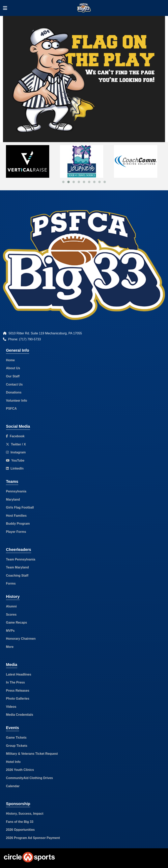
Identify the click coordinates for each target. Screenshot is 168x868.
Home (10, 360)
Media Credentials (20, 715)
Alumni (11, 606)
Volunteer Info (16, 401)
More (10, 647)
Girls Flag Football (20, 507)
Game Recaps (16, 622)
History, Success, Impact (25, 814)
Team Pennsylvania (21, 559)
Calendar (13, 786)
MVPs (10, 631)
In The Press (15, 682)
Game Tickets (16, 738)
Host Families (16, 516)
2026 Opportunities (20, 830)
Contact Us (14, 384)
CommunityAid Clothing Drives (29, 778)
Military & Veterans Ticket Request (32, 754)
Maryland (13, 499)
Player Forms (16, 532)
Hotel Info (13, 762)
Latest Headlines (19, 674)
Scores (11, 615)
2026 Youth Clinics (20, 770)
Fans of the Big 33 (20, 822)
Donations (14, 392)
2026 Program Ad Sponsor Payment (33, 838)
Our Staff (13, 376)
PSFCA (11, 409)
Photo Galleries (18, 699)
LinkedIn (15, 468)
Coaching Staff (17, 576)
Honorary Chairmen (21, 639)
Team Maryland (17, 567)
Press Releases (18, 691)
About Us (13, 368)
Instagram (16, 452)
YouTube (15, 460)
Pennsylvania (16, 491)
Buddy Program (18, 524)
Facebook (15, 436)
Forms (11, 583)
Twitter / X (16, 444)
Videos (11, 707)
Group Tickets (17, 746)
